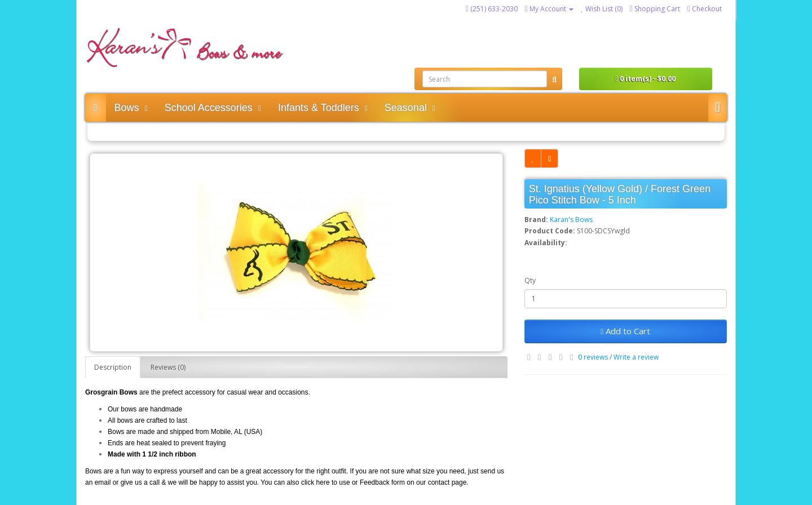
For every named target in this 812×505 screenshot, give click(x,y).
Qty (530, 280)
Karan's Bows (571, 220)
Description (113, 367)
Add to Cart (625, 331)
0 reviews (593, 357)
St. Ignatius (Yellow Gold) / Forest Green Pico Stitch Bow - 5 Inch (210, 131)
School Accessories (213, 108)
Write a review (636, 357)
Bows (131, 108)
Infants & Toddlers (323, 108)
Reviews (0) (168, 367)
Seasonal (410, 108)
